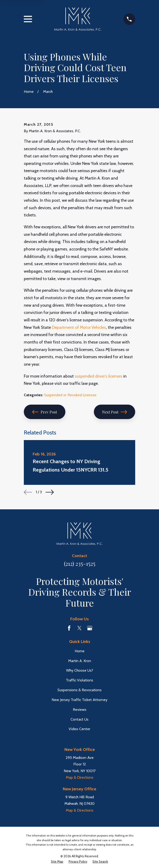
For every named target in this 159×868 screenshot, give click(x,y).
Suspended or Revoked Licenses (70, 395)
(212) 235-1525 (80, 563)
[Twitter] (79, 628)
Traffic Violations (79, 680)
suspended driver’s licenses (99, 376)
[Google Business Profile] (90, 628)
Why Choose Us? (80, 670)
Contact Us (79, 719)
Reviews (80, 710)
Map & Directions (80, 777)
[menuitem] (57, 862)
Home (80, 651)
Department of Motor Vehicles (79, 327)
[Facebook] (69, 628)
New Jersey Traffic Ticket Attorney (79, 700)
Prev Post (45, 412)
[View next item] (50, 492)
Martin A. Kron (80, 661)
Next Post (114, 412)
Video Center (79, 729)
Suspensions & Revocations (79, 690)
